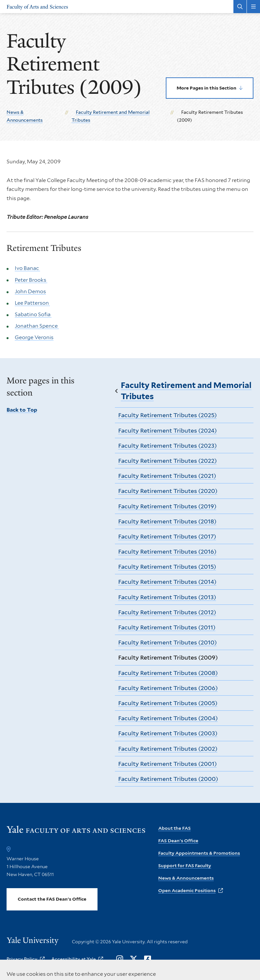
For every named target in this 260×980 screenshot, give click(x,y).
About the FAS (174, 828)
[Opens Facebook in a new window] (148, 959)
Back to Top (22, 410)
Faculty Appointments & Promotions (199, 853)
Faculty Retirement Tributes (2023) (167, 446)
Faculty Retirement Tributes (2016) (167, 551)
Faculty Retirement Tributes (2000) (168, 779)
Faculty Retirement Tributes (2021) (167, 476)
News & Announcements (186, 878)
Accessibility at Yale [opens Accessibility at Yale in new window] (74, 959)
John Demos (30, 291)
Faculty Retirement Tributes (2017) (167, 536)
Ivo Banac (27, 268)
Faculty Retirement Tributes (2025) (167, 415)
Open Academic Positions (187, 890)
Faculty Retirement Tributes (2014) (167, 582)
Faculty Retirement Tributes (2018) (167, 521)
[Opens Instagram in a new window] (120, 959)
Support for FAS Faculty (185, 866)
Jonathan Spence (37, 326)
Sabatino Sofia (33, 314)
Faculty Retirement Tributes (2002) (168, 749)
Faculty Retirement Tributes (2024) (167, 430)
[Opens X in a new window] (134, 959)
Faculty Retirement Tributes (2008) (168, 673)
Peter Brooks (31, 280)
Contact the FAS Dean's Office (52, 899)
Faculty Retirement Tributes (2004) (168, 718)
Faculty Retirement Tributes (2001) (167, 764)
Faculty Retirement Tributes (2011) (167, 627)
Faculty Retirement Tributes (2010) (167, 642)
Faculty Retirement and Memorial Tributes (186, 391)
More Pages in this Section (206, 88)
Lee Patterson (32, 303)
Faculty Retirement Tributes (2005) (168, 703)
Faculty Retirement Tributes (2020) (168, 491)
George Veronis (34, 337)
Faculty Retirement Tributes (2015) (167, 567)
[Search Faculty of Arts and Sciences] (240, 7)
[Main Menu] (253, 7)
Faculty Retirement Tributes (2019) (167, 506)
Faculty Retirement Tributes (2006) (168, 688)
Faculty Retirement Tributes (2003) (168, 733)
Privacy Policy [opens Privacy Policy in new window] (22, 959)
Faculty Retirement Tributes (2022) (167, 461)
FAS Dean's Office (178, 841)
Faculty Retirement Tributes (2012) (167, 612)
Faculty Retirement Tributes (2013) (167, 597)
